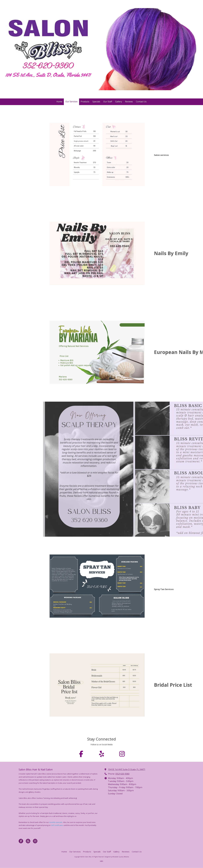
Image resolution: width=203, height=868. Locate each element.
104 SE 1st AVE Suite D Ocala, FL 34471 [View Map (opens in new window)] (127, 769)
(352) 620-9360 (122, 774)
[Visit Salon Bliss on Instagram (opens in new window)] (35, 841)
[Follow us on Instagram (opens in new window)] (122, 754)
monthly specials (56, 822)
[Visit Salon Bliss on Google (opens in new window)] (28, 841)
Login (102, 861)
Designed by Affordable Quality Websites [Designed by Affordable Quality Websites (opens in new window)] (117, 857)
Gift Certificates (57, 825)
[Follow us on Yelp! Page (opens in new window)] (102, 754)
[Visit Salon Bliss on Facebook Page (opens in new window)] (21, 841)
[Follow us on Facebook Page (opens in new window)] (81, 754)
